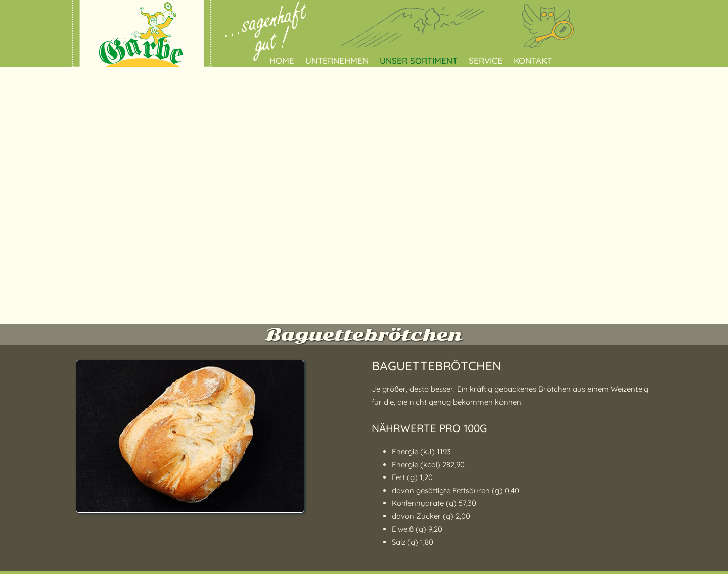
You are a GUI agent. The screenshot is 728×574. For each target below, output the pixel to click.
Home (282, 60)
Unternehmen (337, 60)
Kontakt (533, 60)
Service (486, 60)
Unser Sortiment (419, 60)
